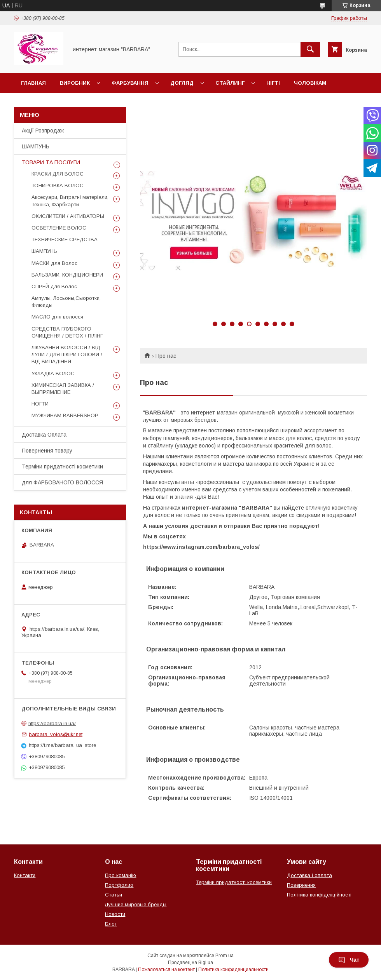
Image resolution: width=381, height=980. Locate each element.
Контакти (25, 875)
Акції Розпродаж (43, 131)
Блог (111, 924)
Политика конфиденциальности (233, 970)
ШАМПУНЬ (36, 146)
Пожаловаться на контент (166, 970)
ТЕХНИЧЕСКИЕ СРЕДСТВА (65, 239)
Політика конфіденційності (319, 895)
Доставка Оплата (44, 435)
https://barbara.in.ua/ (52, 723)
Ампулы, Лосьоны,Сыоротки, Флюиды (66, 302)
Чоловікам (310, 83)
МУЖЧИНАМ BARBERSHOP (65, 415)
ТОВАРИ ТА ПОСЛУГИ (51, 162)
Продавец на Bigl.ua (190, 963)
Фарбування (130, 83)
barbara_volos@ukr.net (56, 734)
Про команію (121, 875)
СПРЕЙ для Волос (54, 286)
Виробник (75, 83)
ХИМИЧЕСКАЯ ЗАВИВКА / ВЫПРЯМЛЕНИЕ (63, 389)
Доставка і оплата (309, 875)
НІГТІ (273, 83)
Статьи (114, 895)
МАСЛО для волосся (57, 317)
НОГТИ (40, 404)
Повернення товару (47, 451)
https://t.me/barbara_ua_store (62, 745)
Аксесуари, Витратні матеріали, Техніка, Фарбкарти (70, 201)
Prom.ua (225, 956)
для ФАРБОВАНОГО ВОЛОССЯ (62, 482)
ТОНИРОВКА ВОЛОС (58, 185)
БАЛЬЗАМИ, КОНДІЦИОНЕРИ (67, 275)
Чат (349, 960)
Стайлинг (230, 83)
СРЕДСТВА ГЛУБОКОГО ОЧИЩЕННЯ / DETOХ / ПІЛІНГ (67, 332)
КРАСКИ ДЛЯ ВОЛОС (58, 174)
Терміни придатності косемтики (234, 882)
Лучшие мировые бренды (136, 904)
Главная (33, 83)
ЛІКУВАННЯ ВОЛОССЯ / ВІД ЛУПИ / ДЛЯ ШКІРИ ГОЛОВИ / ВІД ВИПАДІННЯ (67, 354)
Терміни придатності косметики (62, 467)
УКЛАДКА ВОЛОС (53, 373)
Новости (115, 914)
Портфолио (119, 885)
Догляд (182, 83)
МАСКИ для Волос (54, 263)
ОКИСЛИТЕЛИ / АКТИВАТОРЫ (68, 216)
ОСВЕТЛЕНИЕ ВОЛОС (59, 228)
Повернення (301, 885)
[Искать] (310, 49)
